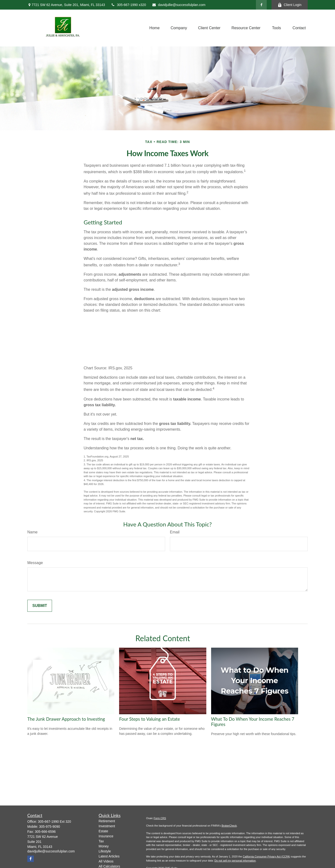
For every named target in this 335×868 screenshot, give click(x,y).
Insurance (106, 836)
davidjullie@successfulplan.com (179, 5)
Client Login (290, 5)
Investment (107, 826)
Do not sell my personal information (235, 861)
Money (104, 846)
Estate (104, 831)
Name (32, 532)
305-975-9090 (49, 827)
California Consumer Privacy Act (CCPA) (266, 857)
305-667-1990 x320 (128, 5)
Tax (101, 841)
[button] (154, 28)
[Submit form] (40, 606)
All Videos (106, 861)
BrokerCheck (229, 826)
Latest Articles (109, 856)
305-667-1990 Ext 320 (55, 822)
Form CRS (160, 818)
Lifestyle (105, 851)
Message (35, 563)
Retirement (107, 821)
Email (175, 532)
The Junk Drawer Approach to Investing (66, 719)
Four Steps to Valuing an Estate (150, 719)
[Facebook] (261, 5)
